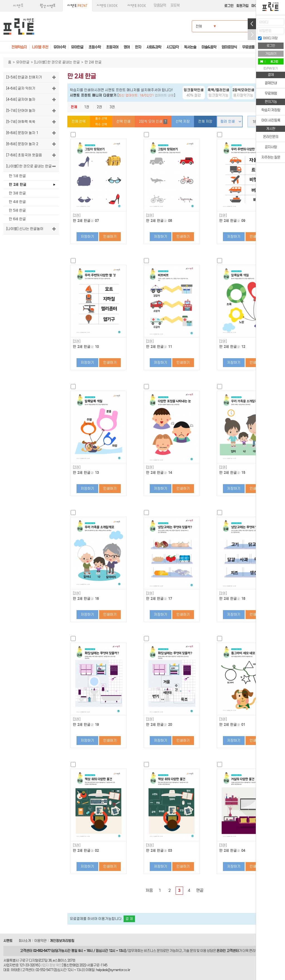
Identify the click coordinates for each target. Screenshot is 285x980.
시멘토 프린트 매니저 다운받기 (93, 95)
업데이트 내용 (164, 95)
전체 (74, 107)
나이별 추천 (40, 47)
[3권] (223, 719)
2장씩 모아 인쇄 (153, 122)
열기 (252, 24)
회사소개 (25, 941)
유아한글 (23, 62)
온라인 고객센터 (228, 951)
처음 (149, 890)
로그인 (229, 6)
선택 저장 (183, 121)
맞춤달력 (160, 5)
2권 (99, 107)
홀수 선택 (101, 119)
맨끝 (200, 890)
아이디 (264, 22)
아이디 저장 (268, 38)
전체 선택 (79, 121)
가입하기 (271, 54)
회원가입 (242, 6)
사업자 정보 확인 (51, 965)
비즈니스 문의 (153, 951)
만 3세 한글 (17, 193)
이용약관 (40, 941)
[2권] (77, 216)
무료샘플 (248, 47)
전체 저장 (205, 121)
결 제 (129, 919)
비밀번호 (265, 31)
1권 (87, 107)
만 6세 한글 (17, 219)
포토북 (175, 5)
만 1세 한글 (17, 176)
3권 (112, 107)
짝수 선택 (101, 124)
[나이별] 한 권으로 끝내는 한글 (57, 62)
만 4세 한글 (17, 202)
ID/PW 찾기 (271, 68)
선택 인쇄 (123, 121)
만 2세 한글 (18, 185)
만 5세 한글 (17, 210)
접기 (252, 35)
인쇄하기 (110, 237)
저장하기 (87, 237)
